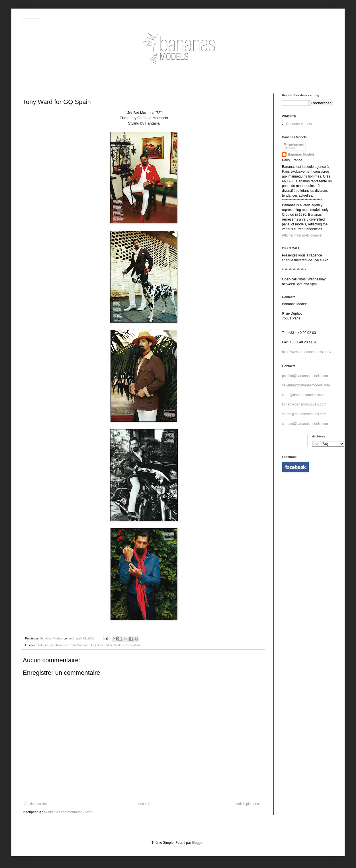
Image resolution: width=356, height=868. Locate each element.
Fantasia (57, 645)
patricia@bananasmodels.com (305, 376)
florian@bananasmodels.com (304, 404)
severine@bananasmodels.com (306, 385)
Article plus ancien (250, 804)
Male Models (115, 645)
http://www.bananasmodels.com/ (307, 352)
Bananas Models (31, 19)
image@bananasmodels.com (304, 414)
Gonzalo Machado (77, 645)
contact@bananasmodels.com (305, 424)
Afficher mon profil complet (302, 235)
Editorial (44, 645)
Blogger (198, 843)
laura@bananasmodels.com (303, 395)
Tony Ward (133, 645)
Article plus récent (38, 804)
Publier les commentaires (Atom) (69, 812)
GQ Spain (98, 645)
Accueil (144, 804)
